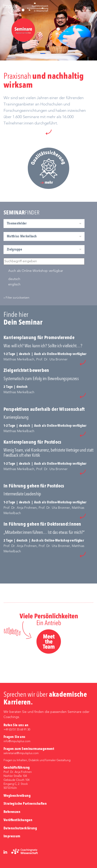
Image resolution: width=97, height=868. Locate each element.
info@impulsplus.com (17, 741)
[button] (49, 132)
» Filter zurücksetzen (16, 298)
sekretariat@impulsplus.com (21, 753)
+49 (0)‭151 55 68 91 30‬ (17, 730)
